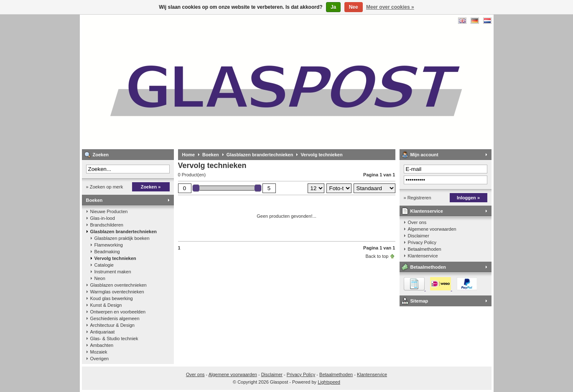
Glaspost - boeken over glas (193, 82)
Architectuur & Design (112, 325)
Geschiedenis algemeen (115, 318)
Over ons (417, 222)
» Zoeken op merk (105, 187)
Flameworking (109, 245)
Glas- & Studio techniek (114, 339)
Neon (100, 278)
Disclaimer (419, 236)
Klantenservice (427, 211)
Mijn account (424, 155)
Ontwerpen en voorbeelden (118, 312)
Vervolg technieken (115, 258)
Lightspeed (329, 382)
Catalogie (104, 265)
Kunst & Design (106, 305)
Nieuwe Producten (109, 211)
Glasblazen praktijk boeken (122, 238)
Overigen (100, 359)
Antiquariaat (103, 332)
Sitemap (419, 301)
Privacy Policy (422, 242)
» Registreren (418, 198)
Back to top (377, 256)
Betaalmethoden (425, 249)
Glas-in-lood (103, 218)
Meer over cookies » (390, 7)
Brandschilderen (107, 225)
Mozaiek (99, 352)
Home (189, 155)
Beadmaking (107, 252)
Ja (333, 7)
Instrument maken (113, 272)
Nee (354, 7)
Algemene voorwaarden (432, 229)
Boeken (94, 200)
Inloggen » (468, 198)
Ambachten (102, 345)
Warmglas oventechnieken (117, 292)
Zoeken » (151, 187)
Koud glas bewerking (112, 298)
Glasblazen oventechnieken (118, 285)
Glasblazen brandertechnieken (124, 232)
